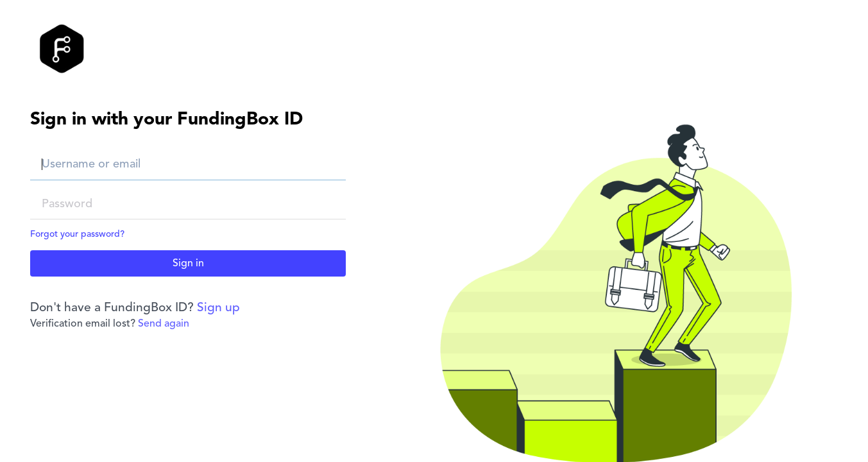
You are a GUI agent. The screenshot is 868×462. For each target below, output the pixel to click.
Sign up (218, 308)
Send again (164, 324)
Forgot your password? (77, 234)
